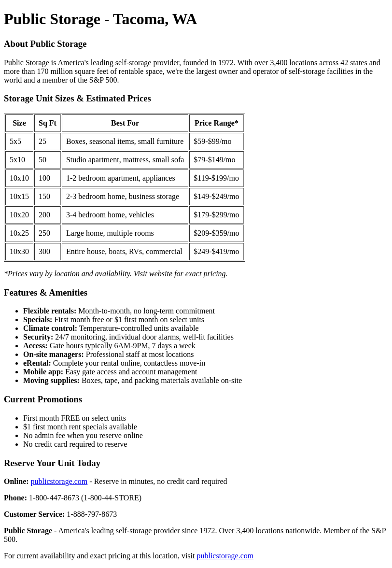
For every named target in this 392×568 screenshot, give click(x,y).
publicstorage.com (59, 481)
